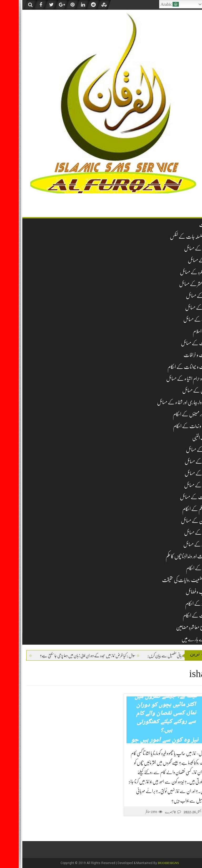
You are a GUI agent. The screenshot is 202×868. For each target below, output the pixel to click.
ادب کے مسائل (178, 320)
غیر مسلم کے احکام (178, 509)
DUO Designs (150, 863)
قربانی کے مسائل (178, 545)
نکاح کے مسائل (179, 473)
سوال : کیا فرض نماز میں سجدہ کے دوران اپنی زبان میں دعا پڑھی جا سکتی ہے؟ (62, 656)
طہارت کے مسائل (176, 497)
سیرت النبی (183, 438)
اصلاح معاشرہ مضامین (175, 627)
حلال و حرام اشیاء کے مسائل (170, 379)
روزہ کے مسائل (180, 296)
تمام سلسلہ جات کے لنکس (171, 237)
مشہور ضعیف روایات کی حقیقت (168, 580)
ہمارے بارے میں (177, 639)
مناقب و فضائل (179, 592)
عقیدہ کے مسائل (179, 249)
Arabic (151, 4)
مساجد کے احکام (180, 568)
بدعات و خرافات (178, 355)
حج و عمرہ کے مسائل (176, 272)
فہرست (186, 225)
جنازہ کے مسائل (179, 308)
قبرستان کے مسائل (177, 521)
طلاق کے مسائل (179, 485)
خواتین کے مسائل (178, 391)
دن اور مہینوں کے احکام (173, 414)
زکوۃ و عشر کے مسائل (176, 284)
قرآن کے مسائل (179, 533)
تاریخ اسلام (183, 331)
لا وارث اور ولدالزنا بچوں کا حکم (169, 556)
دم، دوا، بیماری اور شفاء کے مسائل (165, 402)
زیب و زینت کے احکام (173, 426)
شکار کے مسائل (180, 450)
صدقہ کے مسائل (179, 462)
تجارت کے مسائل (177, 343)
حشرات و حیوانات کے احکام (170, 367)
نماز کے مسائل (180, 260)
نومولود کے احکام (179, 604)
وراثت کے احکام (178, 616)
